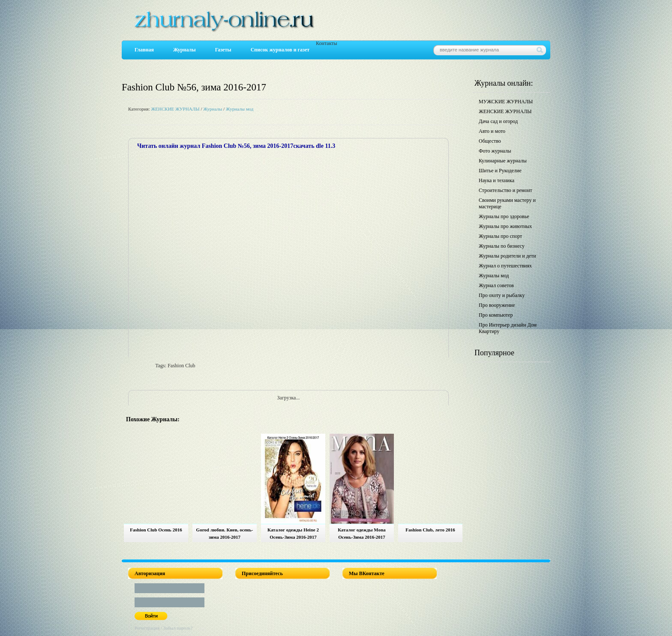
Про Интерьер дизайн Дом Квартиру (508, 328)
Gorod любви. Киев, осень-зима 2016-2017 (225, 533)
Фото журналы (495, 151)
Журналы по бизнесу (502, 246)
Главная (144, 50)
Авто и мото (492, 131)
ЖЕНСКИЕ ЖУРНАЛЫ (175, 109)
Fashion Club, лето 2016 (430, 530)
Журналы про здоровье (504, 216)
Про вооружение (497, 305)
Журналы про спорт (500, 236)
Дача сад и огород (498, 121)
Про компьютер (496, 315)
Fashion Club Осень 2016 (156, 530)
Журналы (184, 50)
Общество (490, 141)
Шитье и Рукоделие (500, 171)
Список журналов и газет (280, 50)
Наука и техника (496, 180)
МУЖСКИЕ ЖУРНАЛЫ (506, 102)
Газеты (223, 50)
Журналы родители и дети (507, 256)
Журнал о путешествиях (505, 266)
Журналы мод (240, 109)
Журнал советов (496, 285)
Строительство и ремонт (505, 190)
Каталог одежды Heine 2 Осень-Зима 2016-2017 (293, 533)
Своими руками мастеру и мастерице (507, 203)
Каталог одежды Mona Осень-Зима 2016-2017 (362, 533)
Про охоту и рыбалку (502, 295)
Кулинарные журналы (503, 161)
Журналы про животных (505, 226)
